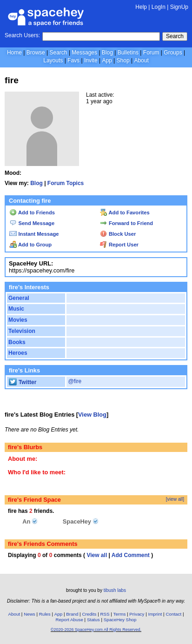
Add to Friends (32, 212)
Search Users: (22, 35)
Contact (173, 614)
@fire (75, 381)
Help (141, 7)
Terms (120, 614)
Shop (123, 60)
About (141, 60)
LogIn (159, 7)
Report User (119, 245)
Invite (91, 60)
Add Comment (131, 555)
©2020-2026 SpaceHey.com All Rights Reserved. (96, 630)
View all (97, 555)
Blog (107, 53)
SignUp (179, 7)
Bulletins (128, 53)
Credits (89, 614)
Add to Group (30, 245)
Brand (72, 614)
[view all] (175, 499)
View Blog (92, 415)
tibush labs (115, 590)
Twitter (23, 382)
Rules (45, 614)
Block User (118, 234)
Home (14, 53)
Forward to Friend (126, 223)
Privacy (137, 614)
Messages (84, 53)
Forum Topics (66, 183)
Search (175, 36)
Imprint (155, 614)
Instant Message (34, 234)
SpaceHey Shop (120, 620)
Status (93, 620)
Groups (173, 53)
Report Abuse (70, 620)
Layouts (53, 60)
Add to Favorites (125, 212)
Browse (36, 53)
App (107, 60)
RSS (105, 614)
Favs (73, 60)
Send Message (32, 223)
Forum (151, 53)
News (30, 614)
